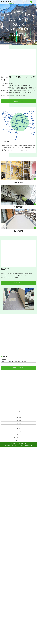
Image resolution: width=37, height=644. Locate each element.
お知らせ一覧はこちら (19, 368)
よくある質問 (19, 432)
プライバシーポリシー (19, 438)
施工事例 (19, 426)
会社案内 (19, 414)
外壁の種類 (19, 420)
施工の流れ (19, 429)
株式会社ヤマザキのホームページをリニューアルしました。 (15, 361)
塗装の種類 (19, 417)
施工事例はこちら (19, 283)
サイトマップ (19, 441)
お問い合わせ (19, 435)
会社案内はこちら (19, 101)
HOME (19, 411)
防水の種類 (19, 423)
